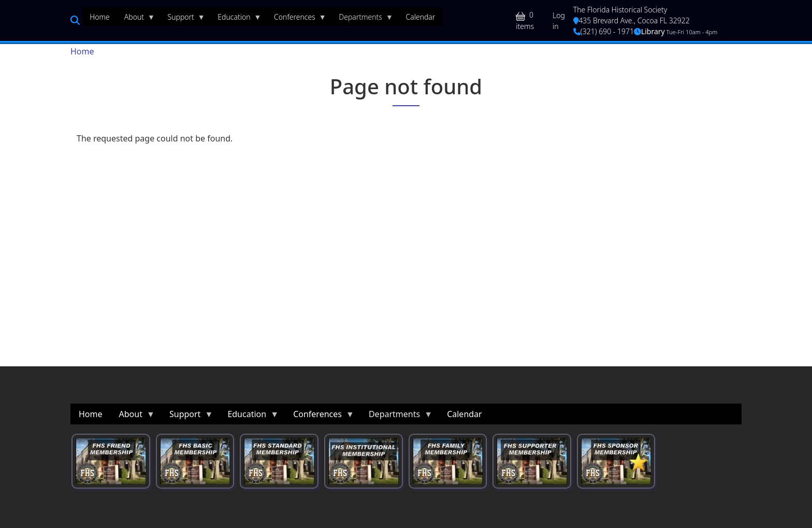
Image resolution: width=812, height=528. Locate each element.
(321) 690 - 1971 (604, 31)
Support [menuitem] (183, 19)
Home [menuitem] (100, 17)
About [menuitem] (136, 19)
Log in (559, 21)
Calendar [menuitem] (420, 17)
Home (82, 51)
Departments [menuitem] (362, 19)
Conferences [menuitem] (296, 19)
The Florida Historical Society (620, 10)
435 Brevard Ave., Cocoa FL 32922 (632, 20)
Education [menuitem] (236, 19)
